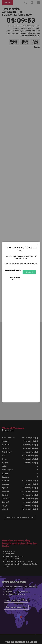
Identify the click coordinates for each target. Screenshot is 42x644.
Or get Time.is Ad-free (13, 270)
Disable (29, 272)
